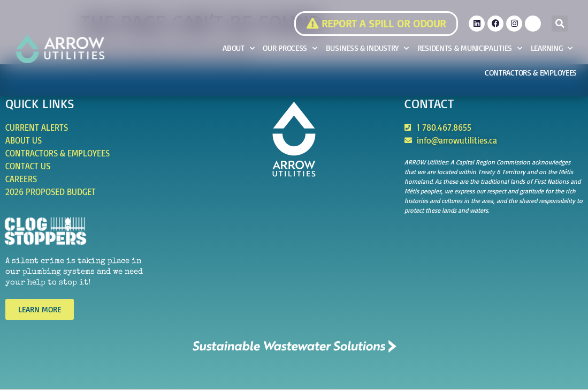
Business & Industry (367, 48)
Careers (21, 179)
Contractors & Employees (531, 73)
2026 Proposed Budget (51, 192)
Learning (552, 48)
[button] (560, 24)
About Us (24, 140)
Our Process (290, 48)
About (238, 48)
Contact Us (28, 166)
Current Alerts (37, 127)
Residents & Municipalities (470, 48)
